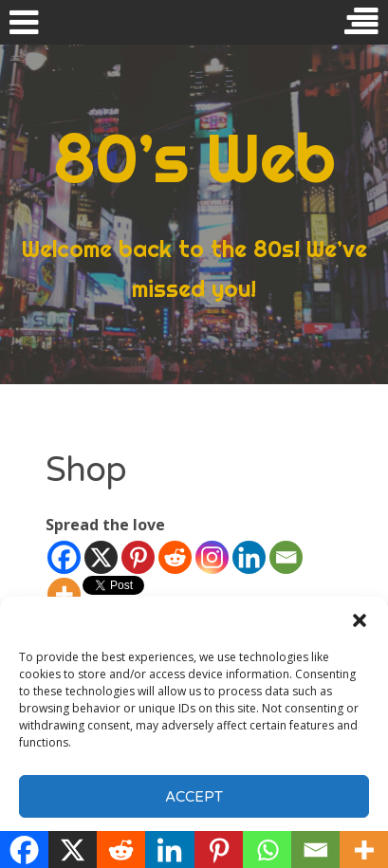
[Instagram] (212, 557)
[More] (64, 594)
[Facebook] (64, 557)
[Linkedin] (249, 557)
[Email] (286, 557)
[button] (360, 620)
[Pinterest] (138, 557)
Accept (194, 797)
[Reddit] (175, 557)
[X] (101, 557)
